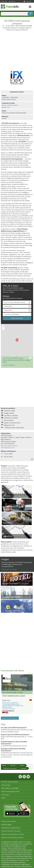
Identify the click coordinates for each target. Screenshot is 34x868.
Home (4, 765)
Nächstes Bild (32, 682)
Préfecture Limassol (10, 768)
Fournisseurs (5, 795)
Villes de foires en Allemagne (10, 788)
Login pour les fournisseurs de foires (12, 837)
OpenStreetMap (22, 356)
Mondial (13, 765)
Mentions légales (6, 825)
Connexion (4, 1)
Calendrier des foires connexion (11, 831)
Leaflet (13, 356)
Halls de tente (7, 707)
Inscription (12, 1)
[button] (17, 340)
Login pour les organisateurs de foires (13, 834)
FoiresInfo (10, 6)
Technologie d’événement (11, 704)
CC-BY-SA (31, 356)
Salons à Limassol (9, 365)
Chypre (22, 765)
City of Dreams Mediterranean (13, 358)
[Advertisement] (17, 49)
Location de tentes (8, 709)
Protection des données (8, 821)
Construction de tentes (10, 703)
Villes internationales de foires (10, 791)
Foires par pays (6, 785)
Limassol (24, 768)
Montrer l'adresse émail (10, 105)
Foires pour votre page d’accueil (11, 828)
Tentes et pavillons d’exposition (13, 706)
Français (29, 1)
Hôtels (3, 798)
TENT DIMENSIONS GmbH (14, 696)
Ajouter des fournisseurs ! (10, 718)
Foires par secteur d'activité (10, 782)
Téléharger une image (9, 569)
